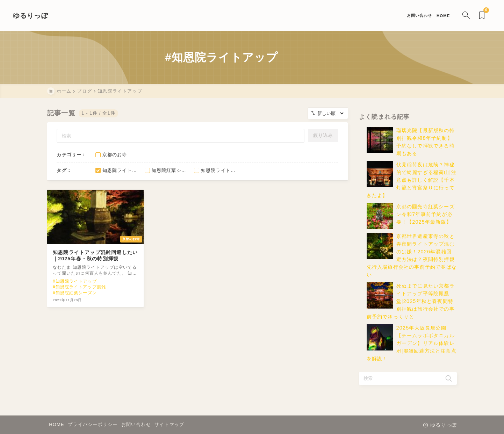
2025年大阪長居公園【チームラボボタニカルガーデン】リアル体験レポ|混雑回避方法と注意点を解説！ (412, 348)
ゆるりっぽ (65, 16)
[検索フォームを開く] (432, 16)
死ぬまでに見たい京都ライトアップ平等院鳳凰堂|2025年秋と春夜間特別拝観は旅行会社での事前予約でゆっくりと (411, 306)
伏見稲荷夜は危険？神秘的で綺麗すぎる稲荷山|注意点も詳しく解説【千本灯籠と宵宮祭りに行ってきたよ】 (412, 185)
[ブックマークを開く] (449, 16)
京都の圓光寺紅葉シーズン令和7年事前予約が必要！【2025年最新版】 (426, 219)
